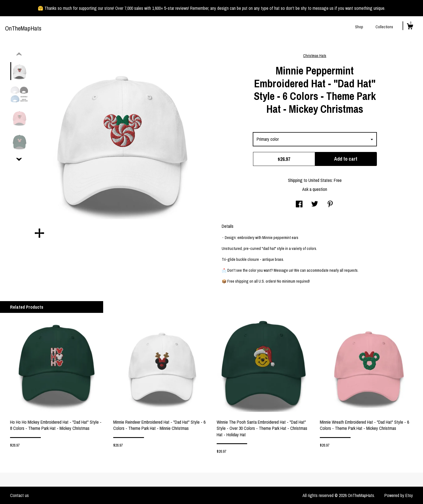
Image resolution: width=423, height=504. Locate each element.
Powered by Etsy (399, 495)
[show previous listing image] (19, 54)
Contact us (19, 495)
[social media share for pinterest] (330, 205)
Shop (359, 27)
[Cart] (410, 27)
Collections (384, 27)
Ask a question (315, 189)
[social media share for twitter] (315, 205)
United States (320, 180)
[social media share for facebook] (299, 205)
